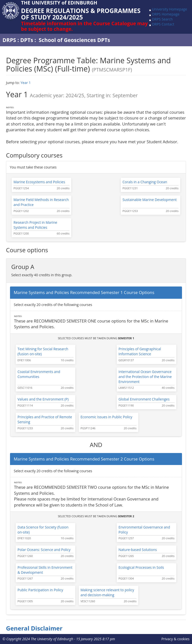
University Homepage (169, 9)
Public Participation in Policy (40, 590)
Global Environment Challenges (144, 399)
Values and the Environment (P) (43, 399)
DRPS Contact (163, 24)
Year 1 (26, 83)
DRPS (9, 40)
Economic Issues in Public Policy (106, 417)
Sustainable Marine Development (150, 200)
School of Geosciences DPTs (74, 40)
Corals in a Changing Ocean (145, 182)
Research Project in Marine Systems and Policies (35, 225)
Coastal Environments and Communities (39, 374)
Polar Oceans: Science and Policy (44, 550)
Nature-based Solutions (138, 550)
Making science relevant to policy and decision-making (107, 592)
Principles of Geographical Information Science (140, 351)
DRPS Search (162, 19)
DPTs (27, 40)
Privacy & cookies (175, 639)
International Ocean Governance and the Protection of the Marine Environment (145, 377)
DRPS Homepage (166, 14)
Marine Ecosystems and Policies (39, 182)
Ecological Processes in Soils (141, 567)
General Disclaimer (34, 628)
